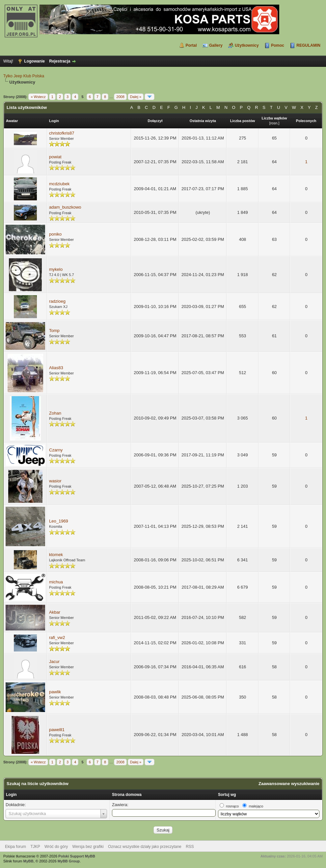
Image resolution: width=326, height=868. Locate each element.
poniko (55, 234)
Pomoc (278, 45)
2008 (120, 97)
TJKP (35, 847)
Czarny (56, 450)
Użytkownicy (247, 45)
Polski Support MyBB (77, 856)
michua (56, 582)
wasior (55, 481)
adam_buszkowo (65, 207)
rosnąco (232, 806)
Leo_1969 (59, 521)
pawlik (55, 692)
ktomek (56, 555)
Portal (191, 45)
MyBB (28, 861)
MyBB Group (69, 861)
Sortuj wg (227, 795)
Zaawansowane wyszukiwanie (289, 784)
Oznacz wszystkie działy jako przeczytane (145, 847)
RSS (190, 847)
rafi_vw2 (57, 638)
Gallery (216, 45)
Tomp (54, 331)
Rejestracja (60, 61)
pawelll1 (57, 730)
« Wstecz (38, 97)
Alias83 (56, 368)
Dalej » (136, 97)
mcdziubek (59, 184)
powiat (55, 157)
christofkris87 (62, 133)
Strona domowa (127, 795)
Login (11, 795)
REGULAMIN (308, 45)
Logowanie (34, 61)
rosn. (274, 123)
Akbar (55, 612)
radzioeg (57, 301)
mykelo (56, 269)
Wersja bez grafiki (88, 847)
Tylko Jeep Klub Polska (24, 76)
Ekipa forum (15, 847)
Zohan (55, 413)
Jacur (54, 662)
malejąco (256, 806)
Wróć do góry (56, 847)
